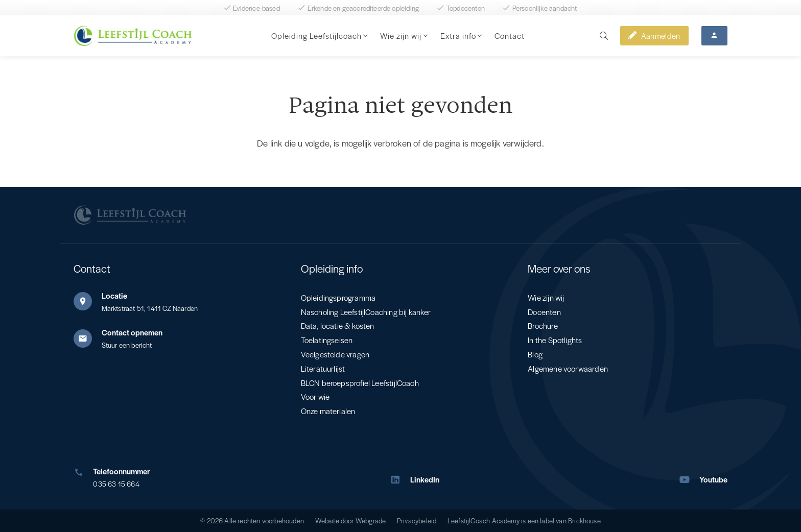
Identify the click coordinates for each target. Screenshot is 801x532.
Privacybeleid (417, 521)
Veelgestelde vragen (335, 354)
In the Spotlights (555, 340)
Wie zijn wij (546, 297)
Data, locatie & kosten (338, 325)
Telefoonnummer (121, 471)
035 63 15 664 (116, 484)
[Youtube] (690, 479)
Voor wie (315, 396)
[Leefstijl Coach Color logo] (133, 36)
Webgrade (371, 521)
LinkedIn (425, 479)
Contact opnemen (132, 332)
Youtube (713, 479)
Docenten (544, 312)
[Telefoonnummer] (83, 472)
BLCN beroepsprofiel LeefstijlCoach (360, 383)
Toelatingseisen (327, 340)
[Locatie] (88, 301)
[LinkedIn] (400, 479)
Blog (535, 354)
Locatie (114, 295)
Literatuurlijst (323, 368)
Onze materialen (328, 411)
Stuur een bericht (127, 345)
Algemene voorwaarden (568, 368)
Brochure (543, 325)
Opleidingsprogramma (338, 297)
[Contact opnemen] (88, 338)
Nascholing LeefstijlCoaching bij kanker (366, 312)
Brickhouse (584, 521)
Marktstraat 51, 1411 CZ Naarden (150, 308)
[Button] (714, 36)
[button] (365, 36)
